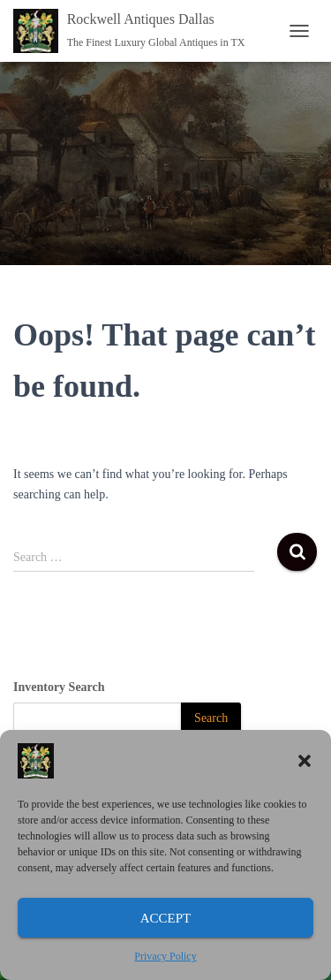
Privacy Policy (165, 956)
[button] (305, 761)
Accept (166, 918)
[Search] (211, 719)
